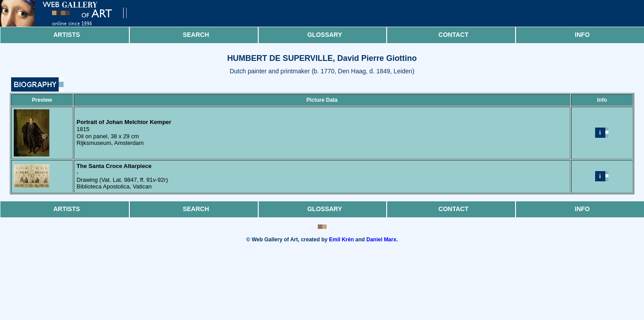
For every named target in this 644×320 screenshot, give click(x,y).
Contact (454, 35)
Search (196, 35)
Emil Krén (341, 240)
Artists (67, 35)
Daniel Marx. (382, 240)
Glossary (324, 35)
